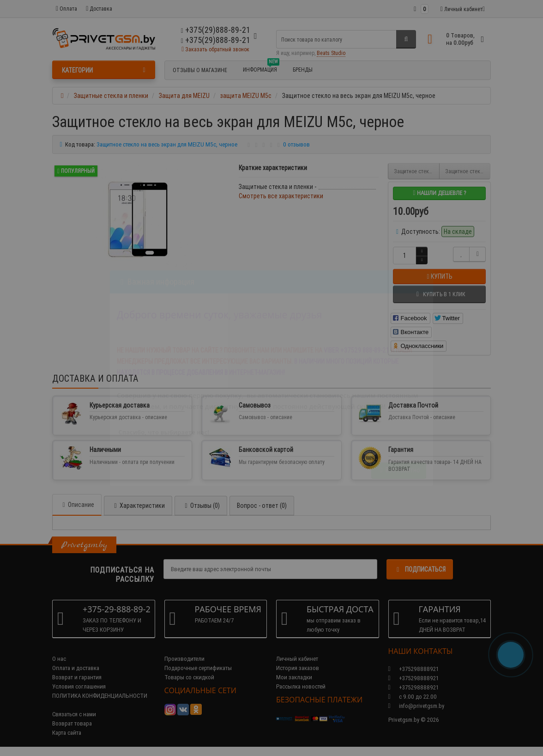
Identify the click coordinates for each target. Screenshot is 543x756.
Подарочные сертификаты (198, 668)
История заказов (298, 668)
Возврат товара (72, 723)
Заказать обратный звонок (215, 49)
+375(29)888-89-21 (216, 40)
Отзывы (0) (201, 506)
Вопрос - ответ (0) (262, 506)
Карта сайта (67, 733)
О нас (59, 659)
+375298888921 (413, 678)
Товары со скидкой (189, 677)
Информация (261, 68)
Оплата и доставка (76, 668)
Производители (184, 659)
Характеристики (138, 506)
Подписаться (420, 569)
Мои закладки (294, 677)
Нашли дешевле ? (439, 193)
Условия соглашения (79, 686)
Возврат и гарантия (77, 677)
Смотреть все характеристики (281, 196)
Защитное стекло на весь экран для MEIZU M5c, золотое (468, 171)
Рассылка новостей (301, 686)
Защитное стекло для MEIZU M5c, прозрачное (417, 171)
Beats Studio (331, 53)
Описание (77, 505)
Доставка (99, 9)
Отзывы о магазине (200, 70)
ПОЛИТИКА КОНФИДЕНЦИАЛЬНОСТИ (100, 696)
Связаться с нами (74, 714)
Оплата (66, 9)
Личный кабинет (297, 659)
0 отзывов (296, 144)
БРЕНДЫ (303, 70)
